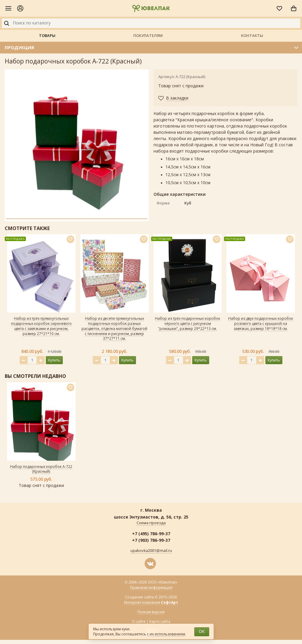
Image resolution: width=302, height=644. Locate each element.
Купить (54, 360)
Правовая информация (151, 588)
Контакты (252, 35)
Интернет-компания (151, 603)
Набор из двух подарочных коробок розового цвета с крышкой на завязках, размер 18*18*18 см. (261, 324)
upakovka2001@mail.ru (151, 551)
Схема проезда (151, 523)
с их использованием (166, 634)
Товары (47, 35)
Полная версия (151, 612)
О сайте (139, 622)
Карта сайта (160, 622)
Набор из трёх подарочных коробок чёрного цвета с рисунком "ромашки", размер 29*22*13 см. (188, 324)
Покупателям (148, 35)
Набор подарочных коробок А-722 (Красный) (41, 469)
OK (202, 632)
